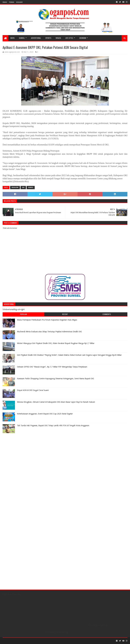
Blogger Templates (34, 641)
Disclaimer (19, 2)
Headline (15, 187)
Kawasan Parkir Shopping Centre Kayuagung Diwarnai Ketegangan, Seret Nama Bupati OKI (55, 379)
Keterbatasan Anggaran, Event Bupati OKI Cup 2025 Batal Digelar (45, 414)
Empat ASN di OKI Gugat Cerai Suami (33, 390)
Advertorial (36, 38)
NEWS (12, 38)
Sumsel (31, 187)
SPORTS (48, 38)
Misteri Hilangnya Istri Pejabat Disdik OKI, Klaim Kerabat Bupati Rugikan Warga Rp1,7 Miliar (56, 343)
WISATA (58, 38)
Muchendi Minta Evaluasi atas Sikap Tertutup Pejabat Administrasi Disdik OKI (49, 332)
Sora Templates (18, 641)
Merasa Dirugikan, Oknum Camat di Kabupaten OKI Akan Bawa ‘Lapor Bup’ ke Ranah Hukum (56, 402)
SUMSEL (22, 38)
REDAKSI (5, 2)
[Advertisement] (20, 452)
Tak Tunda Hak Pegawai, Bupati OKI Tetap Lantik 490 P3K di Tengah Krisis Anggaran (53, 425)
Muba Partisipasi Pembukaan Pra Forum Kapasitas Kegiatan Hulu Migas (47, 320)
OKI (23, 187)
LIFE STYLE (69, 38)
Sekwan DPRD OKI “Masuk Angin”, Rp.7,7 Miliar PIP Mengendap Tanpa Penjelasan (52, 367)
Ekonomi (83, 38)
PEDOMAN (12, 2)
